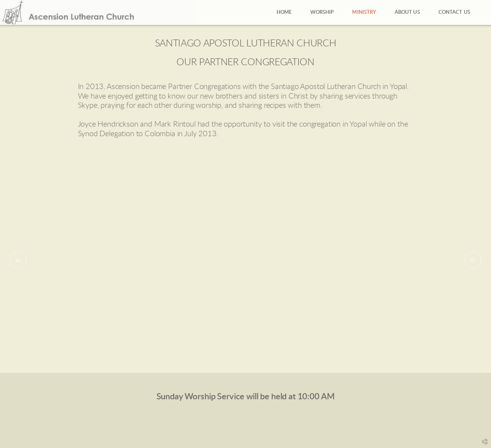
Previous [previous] (18, 260)
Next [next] (473, 260)
